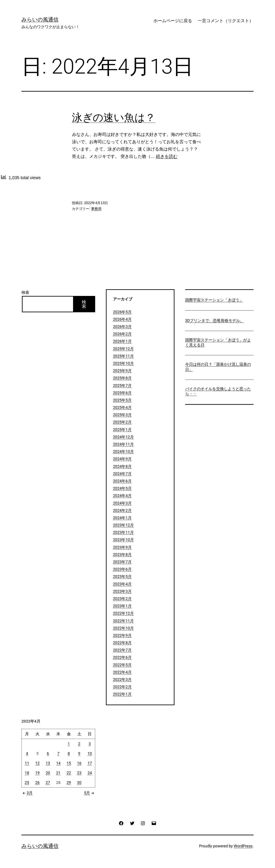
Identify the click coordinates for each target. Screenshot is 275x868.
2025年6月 (122, 393)
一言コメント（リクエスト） (226, 21)
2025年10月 (123, 363)
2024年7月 (122, 474)
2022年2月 (122, 687)
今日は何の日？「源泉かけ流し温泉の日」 (218, 367)
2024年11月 (123, 444)
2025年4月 (122, 407)
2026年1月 (122, 341)
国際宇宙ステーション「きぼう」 (214, 300)
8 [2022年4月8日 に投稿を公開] (69, 753)
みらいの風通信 (40, 20)
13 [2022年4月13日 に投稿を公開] (48, 763)
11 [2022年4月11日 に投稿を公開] (27, 763)
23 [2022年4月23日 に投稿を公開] (79, 773)
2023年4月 (122, 584)
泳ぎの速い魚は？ (114, 118)
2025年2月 (122, 422)
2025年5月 (122, 400)
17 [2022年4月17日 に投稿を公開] (90, 763)
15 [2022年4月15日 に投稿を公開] (69, 763)
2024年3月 (122, 503)
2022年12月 (123, 613)
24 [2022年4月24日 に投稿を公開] (90, 773)
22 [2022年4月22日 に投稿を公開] (69, 773)
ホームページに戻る (173, 21)
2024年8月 (122, 466)
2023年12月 (123, 525)
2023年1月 (122, 606)
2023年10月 (123, 540)
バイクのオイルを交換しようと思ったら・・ (218, 391)
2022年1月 (122, 694)
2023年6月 (122, 569)
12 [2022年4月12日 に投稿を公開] (37, 763)
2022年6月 (122, 657)
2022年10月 (123, 628)
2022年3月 (122, 679)
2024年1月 (122, 518)
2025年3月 (122, 415)
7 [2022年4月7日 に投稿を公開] (58, 753)
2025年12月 (123, 349)
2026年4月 (122, 319)
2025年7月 (122, 386)
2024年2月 (122, 510)
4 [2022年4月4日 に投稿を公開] (27, 753)
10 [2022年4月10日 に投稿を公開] (90, 753)
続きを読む (167, 156)
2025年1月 (122, 430)
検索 (25, 292)
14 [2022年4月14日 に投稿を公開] (58, 763)
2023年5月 (122, 576)
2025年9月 (122, 371)
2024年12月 (123, 437)
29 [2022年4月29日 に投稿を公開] (69, 783)
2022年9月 (122, 635)
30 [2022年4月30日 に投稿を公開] (79, 783)
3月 (27, 793)
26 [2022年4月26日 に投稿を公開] (37, 783)
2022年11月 (123, 621)
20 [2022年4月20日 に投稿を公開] (48, 773)
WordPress (243, 846)
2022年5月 (122, 665)
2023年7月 (122, 562)
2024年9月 (122, 459)
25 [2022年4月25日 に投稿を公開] (27, 783)
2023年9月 (122, 547)
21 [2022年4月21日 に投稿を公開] (58, 773)
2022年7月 (122, 650)
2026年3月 (122, 327)
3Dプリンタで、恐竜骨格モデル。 (215, 321)
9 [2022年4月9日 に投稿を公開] (79, 753)
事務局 (96, 209)
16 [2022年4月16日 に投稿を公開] (79, 763)
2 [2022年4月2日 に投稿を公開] (79, 744)
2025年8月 (122, 378)
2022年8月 (122, 643)
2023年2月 (122, 599)
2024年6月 (122, 481)
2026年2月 (122, 334)
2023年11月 (123, 532)
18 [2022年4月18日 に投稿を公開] (27, 773)
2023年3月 (122, 591)
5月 (90, 793)
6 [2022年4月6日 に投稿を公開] (48, 753)
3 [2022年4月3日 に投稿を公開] (90, 744)
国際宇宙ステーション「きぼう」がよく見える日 (218, 342)
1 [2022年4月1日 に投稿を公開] (69, 744)
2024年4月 (122, 496)
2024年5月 (122, 488)
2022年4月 (122, 672)
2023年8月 (122, 555)
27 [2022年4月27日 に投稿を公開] (48, 783)
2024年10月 (123, 452)
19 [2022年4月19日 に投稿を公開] (37, 773)
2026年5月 (122, 312)
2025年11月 (123, 356)
